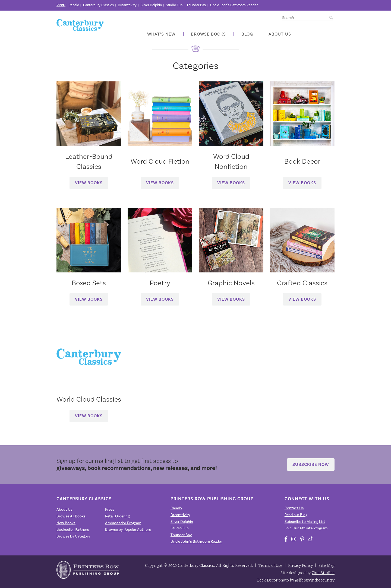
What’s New (161, 34)
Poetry (160, 283)
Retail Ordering (117, 516)
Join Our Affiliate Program (306, 528)
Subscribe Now (311, 464)
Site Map (327, 566)
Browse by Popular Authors (128, 530)
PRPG (61, 5)
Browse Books (208, 34)
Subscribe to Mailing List (305, 522)
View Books (89, 183)
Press (110, 509)
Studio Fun (174, 5)
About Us (280, 34)
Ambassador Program (123, 523)
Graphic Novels (231, 283)
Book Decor (302, 161)
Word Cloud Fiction (160, 161)
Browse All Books (71, 516)
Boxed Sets (89, 283)
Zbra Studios (323, 573)
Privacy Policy (300, 566)
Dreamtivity (127, 5)
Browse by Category (73, 536)
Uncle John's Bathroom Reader (234, 5)
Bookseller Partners (73, 530)
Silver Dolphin (151, 5)
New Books (66, 523)
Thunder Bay (196, 5)
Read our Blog (296, 515)
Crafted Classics (302, 283)
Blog (247, 34)
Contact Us (294, 508)
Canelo (74, 5)
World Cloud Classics (89, 399)
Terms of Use (270, 566)
